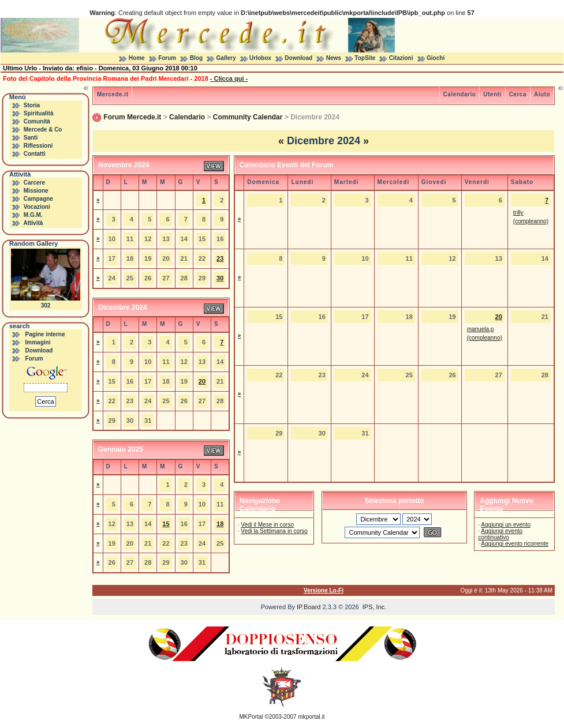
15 (166, 524)
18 (220, 524)
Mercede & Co (43, 130)
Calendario (460, 94)
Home (137, 58)
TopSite (365, 58)
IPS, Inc (374, 607)
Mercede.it (113, 94)
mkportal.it (311, 717)
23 (220, 258)
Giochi (436, 58)
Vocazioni (37, 207)
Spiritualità (39, 113)
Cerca (518, 94)
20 (202, 381)
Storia (32, 105)
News (334, 58)
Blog (196, 58)
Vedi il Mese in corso (267, 525)
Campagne (38, 199)
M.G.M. (33, 215)
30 (220, 278)
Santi (31, 138)
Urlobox (260, 58)
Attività (33, 223)
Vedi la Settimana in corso (274, 531)
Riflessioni (38, 146)
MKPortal (251, 717)
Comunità (37, 121)
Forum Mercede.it (132, 117)
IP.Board (309, 607)
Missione (36, 191)
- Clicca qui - (229, 78)
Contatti (35, 154)
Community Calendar (248, 117)
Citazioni (401, 58)
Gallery (226, 58)
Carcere (34, 183)
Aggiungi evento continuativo (500, 534)
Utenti (492, 94)
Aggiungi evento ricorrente (515, 544)
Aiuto (542, 94)
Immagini (38, 342)
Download (298, 58)
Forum (167, 58)
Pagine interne (45, 334)
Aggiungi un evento (506, 525)
